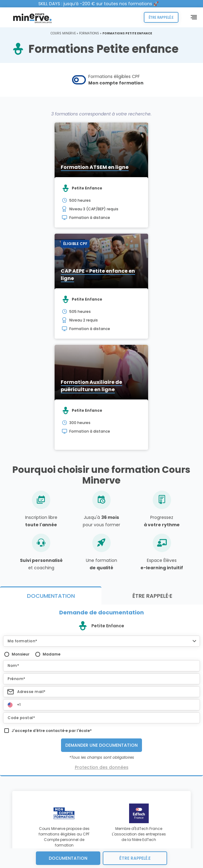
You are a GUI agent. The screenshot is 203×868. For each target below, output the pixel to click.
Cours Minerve (63, 33)
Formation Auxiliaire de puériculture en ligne (91, 386)
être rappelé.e (135, 858)
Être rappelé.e (161, 17)
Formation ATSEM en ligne (95, 167)
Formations (89, 33)
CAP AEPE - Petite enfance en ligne (98, 275)
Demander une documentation (101, 745)
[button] (101, 641)
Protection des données (102, 767)
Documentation (68, 858)
